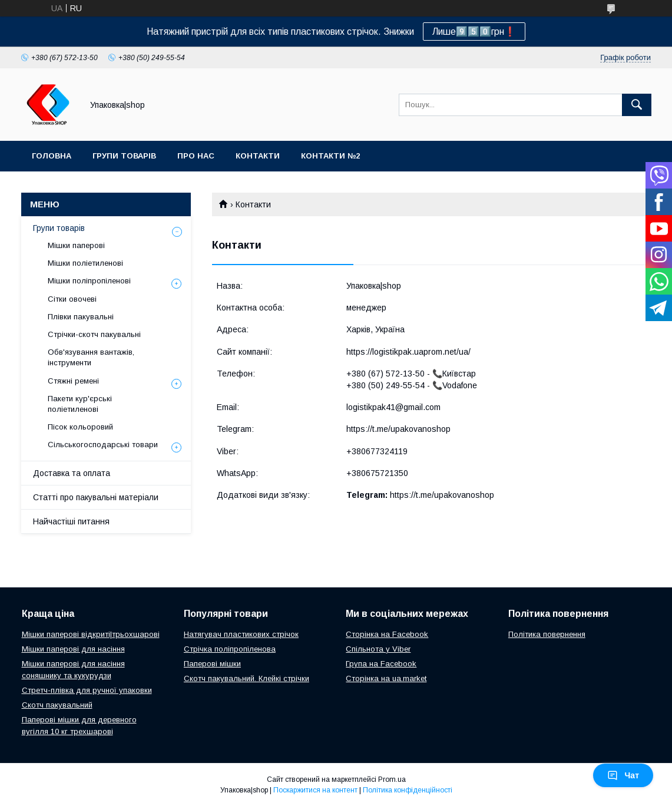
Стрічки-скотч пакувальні (94, 334)
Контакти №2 (330, 156)
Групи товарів (124, 156)
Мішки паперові (76, 245)
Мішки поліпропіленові (89, 281)
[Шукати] (637, 105)
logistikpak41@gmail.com (393, 407)
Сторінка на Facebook (387, 634)
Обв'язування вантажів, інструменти (91, 357)
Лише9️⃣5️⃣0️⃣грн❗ (474, 32)
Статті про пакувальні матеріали (96, 497)
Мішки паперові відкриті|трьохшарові (91, 634)
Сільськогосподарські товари (103, 445)
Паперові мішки (212, 664)
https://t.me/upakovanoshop (398, 429)
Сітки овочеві (72, 299)
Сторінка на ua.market (386, 678)
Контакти (258, 156)
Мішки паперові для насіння (73, 649)
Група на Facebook (381, 664)
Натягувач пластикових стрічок (241, 634)
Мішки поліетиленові (85, 263)
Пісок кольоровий (80, 427)
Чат (623, 775)
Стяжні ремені (73, 381)
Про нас (196, 156)
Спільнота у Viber (378, 649)
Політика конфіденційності (408, 790)
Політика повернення (547, 634)
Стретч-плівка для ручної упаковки (87, 690)
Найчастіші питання (71, 521)
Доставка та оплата (72, 473)
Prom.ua (392, 779)
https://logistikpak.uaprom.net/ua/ (408, 352)
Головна (52, 156)
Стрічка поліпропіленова (230, 649)
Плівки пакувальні (81, 317)
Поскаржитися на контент (315, 790)
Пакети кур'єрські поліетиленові (80, 404)
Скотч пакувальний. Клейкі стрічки (246, 678)
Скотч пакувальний (57, 705)
